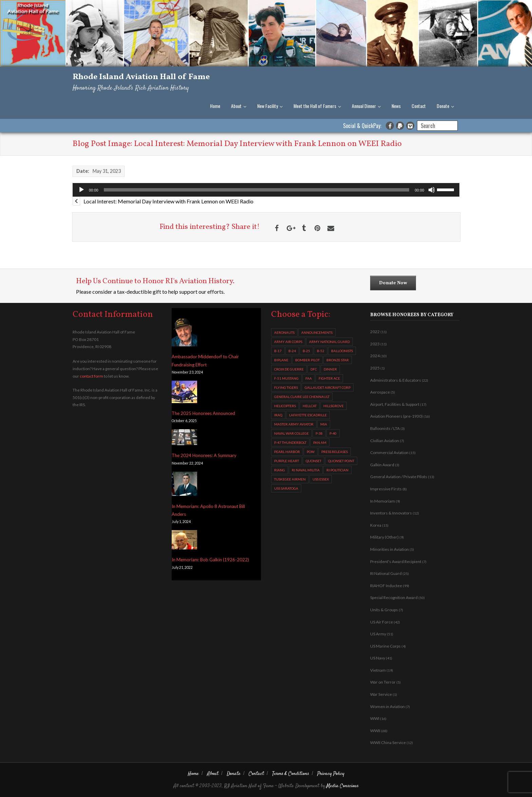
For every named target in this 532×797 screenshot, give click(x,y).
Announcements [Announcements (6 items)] (317, 332)
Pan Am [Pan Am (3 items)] (320, 442)
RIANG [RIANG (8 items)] (280, 470)
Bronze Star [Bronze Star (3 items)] (338, 360)
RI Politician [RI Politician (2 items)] (337, 470)
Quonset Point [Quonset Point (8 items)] (341, 461)
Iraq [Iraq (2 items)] (278, 415)
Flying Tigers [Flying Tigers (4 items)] (286, 387)
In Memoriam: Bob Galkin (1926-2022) (210, 560)
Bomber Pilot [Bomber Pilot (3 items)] (307, 360)
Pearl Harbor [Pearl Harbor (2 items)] (287, 452)
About (236, 106)
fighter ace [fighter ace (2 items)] (329, 378)
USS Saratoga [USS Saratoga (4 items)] (286, 488)
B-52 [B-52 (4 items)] (321, 351)
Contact (419, 106)
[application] (266, 190)
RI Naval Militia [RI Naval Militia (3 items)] (306, 470)
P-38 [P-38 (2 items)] (319, 433)
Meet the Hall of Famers (315, 106)
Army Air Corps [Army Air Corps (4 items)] (288, 342)
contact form (91, 376)
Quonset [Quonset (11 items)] (313, 461)
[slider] (257, 190)
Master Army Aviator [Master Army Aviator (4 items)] (294, 424)
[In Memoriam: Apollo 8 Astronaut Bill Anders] (184, 485)
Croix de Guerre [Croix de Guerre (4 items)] (289, 369)
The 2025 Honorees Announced (203, 413)
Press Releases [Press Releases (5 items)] (335, 452)
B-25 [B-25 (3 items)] (306, 351)
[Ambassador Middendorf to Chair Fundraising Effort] (184, 332)
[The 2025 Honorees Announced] (184, 393)
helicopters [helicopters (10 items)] (285, 406)
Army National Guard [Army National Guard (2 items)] (329, 342)
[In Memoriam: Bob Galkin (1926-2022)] (184, 541)
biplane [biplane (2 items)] (281, 360)
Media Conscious (343, 786)
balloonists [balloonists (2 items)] (342, 351)
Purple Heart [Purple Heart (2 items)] (287, 461)
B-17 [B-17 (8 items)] (278, 351)
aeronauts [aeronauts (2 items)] (284, 332)
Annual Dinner (364, 106)
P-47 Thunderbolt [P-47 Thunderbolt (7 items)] (290, 442)
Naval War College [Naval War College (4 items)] (291, 433)
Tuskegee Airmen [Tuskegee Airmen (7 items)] (290, 479)
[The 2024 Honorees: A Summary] (184, 438)
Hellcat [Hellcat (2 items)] (310, 406)
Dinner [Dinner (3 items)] (330, 369)
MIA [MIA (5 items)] (324, 424)
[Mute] (432, 190)
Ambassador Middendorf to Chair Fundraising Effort (205, 360)
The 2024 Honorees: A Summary (204, 455)
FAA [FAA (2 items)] (309, 378)
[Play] (81, 190)
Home (215, 106)
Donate (443, 106)
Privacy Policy (331, 774)
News (396, 106)
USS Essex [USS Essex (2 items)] (321, 479)
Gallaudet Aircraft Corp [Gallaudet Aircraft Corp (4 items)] (328, 387)
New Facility (268, 106)
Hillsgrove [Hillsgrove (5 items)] (334, 406)
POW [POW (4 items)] (311, 452)
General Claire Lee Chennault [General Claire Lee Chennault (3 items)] (302, 397)
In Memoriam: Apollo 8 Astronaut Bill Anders (208, 510)
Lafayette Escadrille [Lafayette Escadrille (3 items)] (308, 415)
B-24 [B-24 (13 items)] (292, 351)
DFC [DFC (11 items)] (314, 369)
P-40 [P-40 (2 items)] (333, 433)
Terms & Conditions (291, 774)
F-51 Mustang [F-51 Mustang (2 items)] (286, 378)
